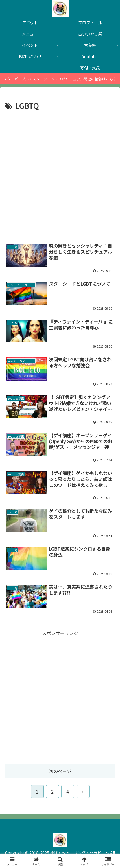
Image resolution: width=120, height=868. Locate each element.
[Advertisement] (60, 175)
